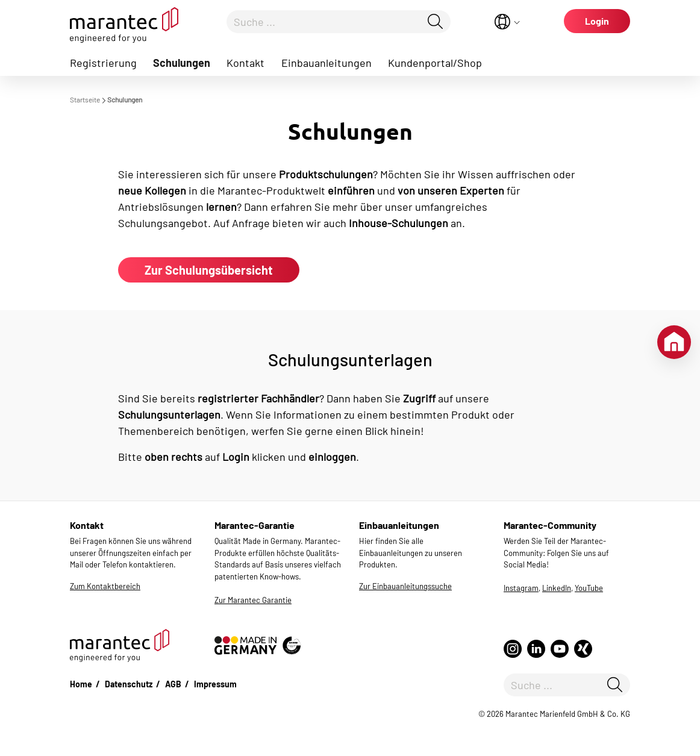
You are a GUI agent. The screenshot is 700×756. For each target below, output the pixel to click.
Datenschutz (129, 684)
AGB (173, 684)
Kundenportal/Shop (435, 63)
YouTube (589, 588)
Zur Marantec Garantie (253, 600)
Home (81, 684)
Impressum (215, 684)
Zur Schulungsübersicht (209, 270)
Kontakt (245, 63)
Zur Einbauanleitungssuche (405, 586)
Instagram (521, 588)
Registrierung (103, 63)
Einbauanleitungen (327, 63)
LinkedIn (557, 588)
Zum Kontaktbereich (105, 586)
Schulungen (182, 63)
